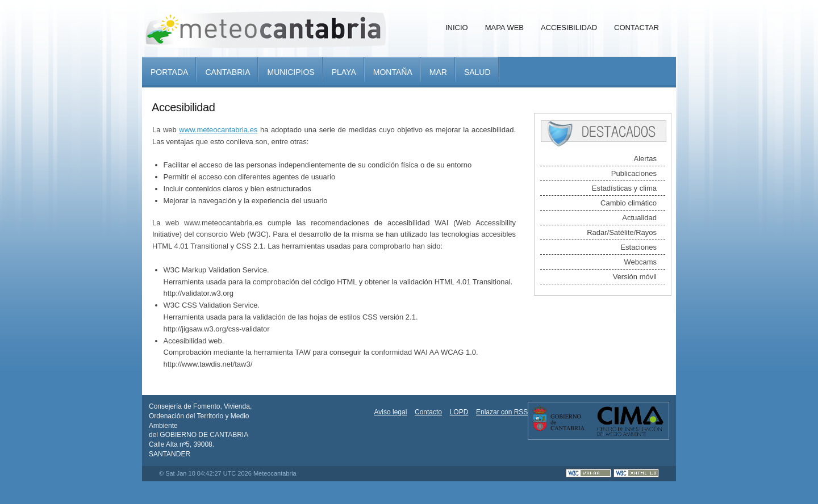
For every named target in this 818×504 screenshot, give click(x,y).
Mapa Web (504, 28)
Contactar (637, 28)
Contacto (428, 412)
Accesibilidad (569, 28)
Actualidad (639, 218)
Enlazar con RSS (502, 412)
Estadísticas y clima (624, 188)
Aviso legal (391, 412)
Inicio (457, 28)
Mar (438, 72)
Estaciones (638, 247)
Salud (477, 72)
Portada (169, 72)
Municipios (291, 72)
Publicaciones (634, 173)
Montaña (393, 72)
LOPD (459, 412)
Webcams (640, 262)
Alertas (645, 159)
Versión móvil (635, 277)
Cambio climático (629, 203)
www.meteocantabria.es (218, 130)
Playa (344, 72)
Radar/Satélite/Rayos (622, 232)
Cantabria (228, 72)
